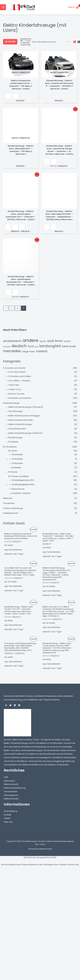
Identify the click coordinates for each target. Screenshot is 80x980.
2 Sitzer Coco (15, 389)
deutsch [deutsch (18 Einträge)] (19, 346)
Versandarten (11, 792)
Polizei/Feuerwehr (17, 429)
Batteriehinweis (11, 799)
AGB (6, 777)
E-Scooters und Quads (14, 368)
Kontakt (7, 815)
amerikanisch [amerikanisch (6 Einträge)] (12, 341)
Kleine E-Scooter (17, 394)
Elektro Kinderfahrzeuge (20, 424)
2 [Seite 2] (18, 308)
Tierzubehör (9, 503)
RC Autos (13, 451)
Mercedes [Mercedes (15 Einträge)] (12, 351)
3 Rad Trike (14, 385)
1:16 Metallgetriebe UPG (23, 480)
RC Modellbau (10, 447)
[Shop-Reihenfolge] (51, 42)
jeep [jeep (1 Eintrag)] (36, 347)
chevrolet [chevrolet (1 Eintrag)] (7, 347)
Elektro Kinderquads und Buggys (24, 416)
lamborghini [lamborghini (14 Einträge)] (50, 346)
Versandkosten (15, 550)
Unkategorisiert (11, 513)
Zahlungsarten (11, 795)
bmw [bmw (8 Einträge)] (59, 341)
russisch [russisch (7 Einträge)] (42, 351)
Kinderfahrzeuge (11, 403)
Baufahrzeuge (15, 437)
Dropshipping (10, 811)
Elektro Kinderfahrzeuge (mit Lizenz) (26, 407)
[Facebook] (19, 705)
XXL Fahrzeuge (15, 411)
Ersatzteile (13, 442)
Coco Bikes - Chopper (19, 381)
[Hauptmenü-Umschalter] (3, 7)
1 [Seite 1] (12, 308)
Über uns (8, 822)
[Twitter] (10, 705)
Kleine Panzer (18, 489)
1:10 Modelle (17, 454)
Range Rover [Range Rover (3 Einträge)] (28, 351)
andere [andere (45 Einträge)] (31, 340)
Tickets (7, 818)
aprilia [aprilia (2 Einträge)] (43, 341)
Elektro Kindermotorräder (21, 420)
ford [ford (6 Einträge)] (31, 346)
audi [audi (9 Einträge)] (50, 341)
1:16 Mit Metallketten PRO (23, 485)
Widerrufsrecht (11, 784)
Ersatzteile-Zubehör (21, 493)
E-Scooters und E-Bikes (20, 376)
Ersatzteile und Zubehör (20, 398)
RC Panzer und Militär (19, 476)
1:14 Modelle (17, 459)
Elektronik (8, 498)
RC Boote (13, 472)
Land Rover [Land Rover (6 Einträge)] (69, 346)
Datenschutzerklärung (15, 788)
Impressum (9, 781)
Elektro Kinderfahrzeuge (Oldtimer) (25, 433)
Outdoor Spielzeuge (13, 508)
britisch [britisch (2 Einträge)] (67, 341)
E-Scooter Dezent (17, 372)
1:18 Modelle (17, 463)
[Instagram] (6, 705)
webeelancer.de (45, 849)
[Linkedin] (15, 705)
